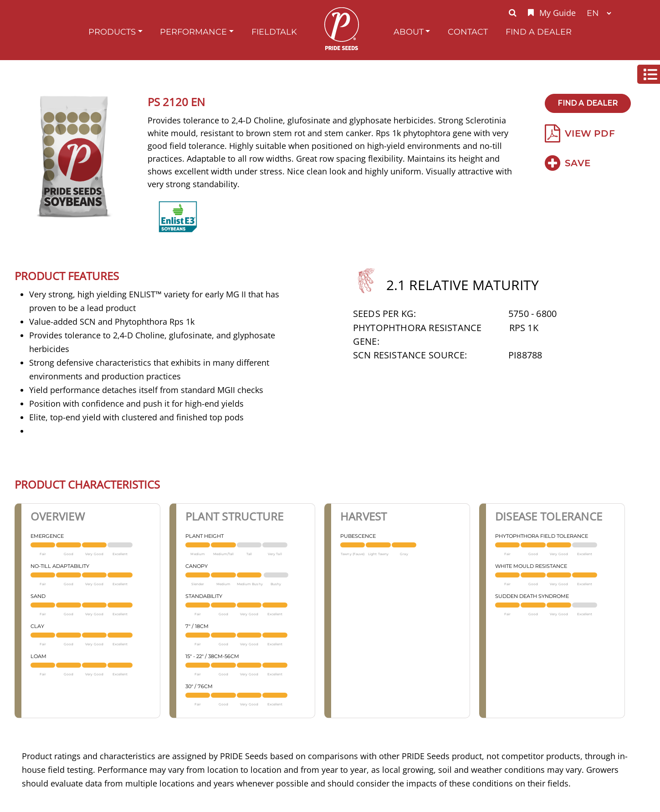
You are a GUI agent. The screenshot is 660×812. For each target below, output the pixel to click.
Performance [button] (193, 32)
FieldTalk (274, 32)
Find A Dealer (539, 32)
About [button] (409, 32)
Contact (468, 32)
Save (568, 163)
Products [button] (112, 32)
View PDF (580, 133)
